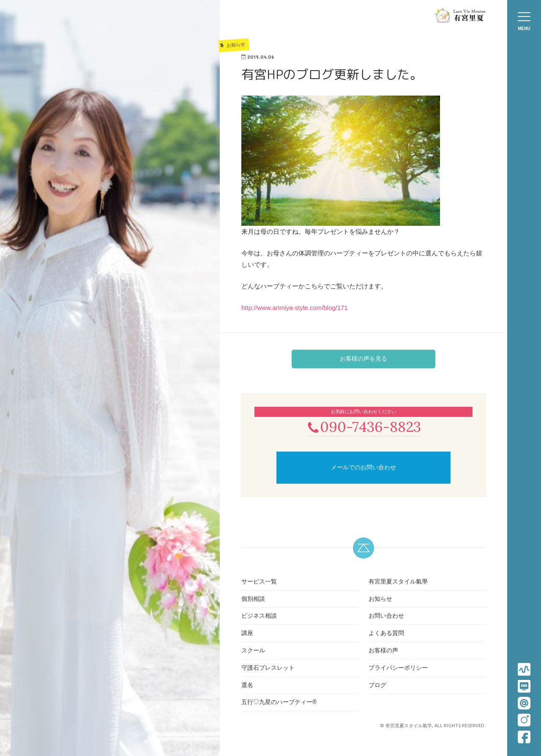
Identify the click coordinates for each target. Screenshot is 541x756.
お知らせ (380, 600)
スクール (253, 651)
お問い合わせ (386, 617)
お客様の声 (383, 651)
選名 (247, 686)
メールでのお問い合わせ (363, 468)
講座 (247, 634)
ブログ (377, 686)
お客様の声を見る (363, 359)
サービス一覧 (259, 582)
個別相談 (253, 600)
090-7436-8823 (363, 427)
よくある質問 (386, 634)
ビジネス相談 (259, 617)
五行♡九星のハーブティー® (279, 703)
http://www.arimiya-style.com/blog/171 (295, 308)
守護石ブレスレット (268, 668)
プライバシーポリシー (398, 668)
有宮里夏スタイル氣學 (398, 582)
